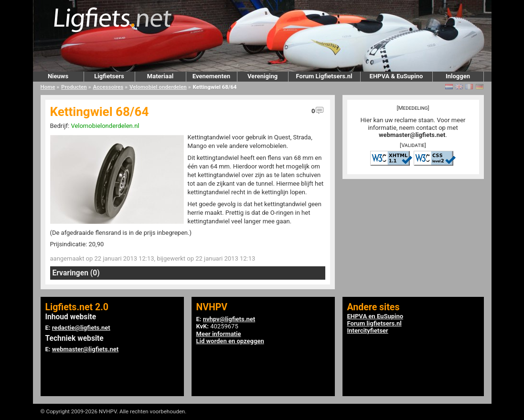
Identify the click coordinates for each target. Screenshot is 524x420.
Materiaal (160, 76)
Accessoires (108, 87)
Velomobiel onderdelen (158, 87)
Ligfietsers (109, 76)
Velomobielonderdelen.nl (105, 126)
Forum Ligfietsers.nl (324, 76)
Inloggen (458, 76)
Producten (74, 87)
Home (48, 87)
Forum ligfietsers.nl (374, 323)
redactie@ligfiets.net (81, 328)
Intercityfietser (368, 331)
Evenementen (211, 76)
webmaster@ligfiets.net (412, 135)
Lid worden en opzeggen (230, 341)
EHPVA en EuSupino (375, 316)
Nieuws (58, 76)
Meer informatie (219, 334)
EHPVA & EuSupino (396, 76)
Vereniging (262, 76)
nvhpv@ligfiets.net (229, 319)
